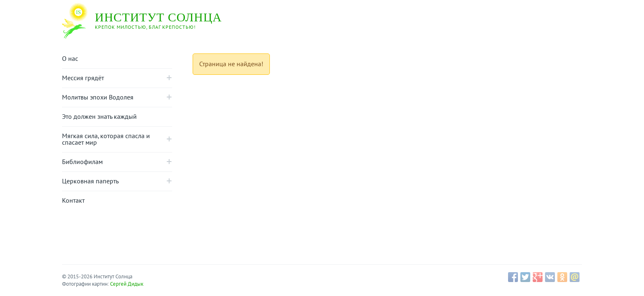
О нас (70, 59)
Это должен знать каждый (99, 117)
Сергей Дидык (127, 284)
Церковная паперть (90, 181)
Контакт (73, 201)
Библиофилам (82, 162)
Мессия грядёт (83, 78)
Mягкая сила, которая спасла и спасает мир (106, 139)
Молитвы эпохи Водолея (98, 97)
